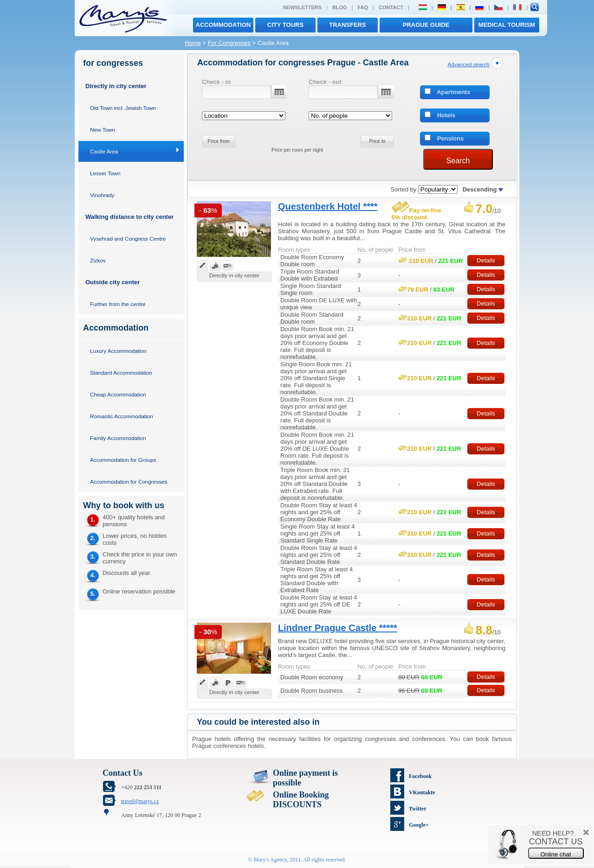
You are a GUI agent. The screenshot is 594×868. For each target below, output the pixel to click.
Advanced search (468, 64)
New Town (103, 130)
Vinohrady (102, 195)
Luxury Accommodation (118, 351)
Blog (340, 7)
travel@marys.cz (140, 801)
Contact (391, 7)
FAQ (363, 7)
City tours (285, 25)
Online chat (556, 854)
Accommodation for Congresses (129, 482)
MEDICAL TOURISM (507, 25)
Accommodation (223, 25)
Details (486, 260)
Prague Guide (426, 25)
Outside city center (113, 282)
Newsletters (302, 7)
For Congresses (229, 43)
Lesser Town (105, 173)
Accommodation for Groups (123, 460)
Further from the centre (118, 304)
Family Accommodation (118, 438)
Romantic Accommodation (122, 416)
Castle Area (104, 151)
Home (193, 43)
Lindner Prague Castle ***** (338, 628)
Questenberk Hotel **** (328, 206)
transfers (347, 25)
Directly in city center (116, 86)
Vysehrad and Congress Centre (128, 239)
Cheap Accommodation (118, 394)
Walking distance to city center (129, 217)
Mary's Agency (271, 860)
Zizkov (98, 260)
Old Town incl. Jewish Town (123, 108)
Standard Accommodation (121, 373)
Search (458, 161)
